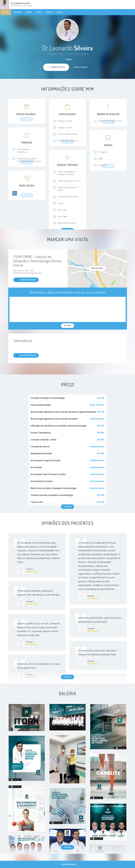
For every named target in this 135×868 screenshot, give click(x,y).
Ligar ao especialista (26, 280)
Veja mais (67, 506)
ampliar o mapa (97, 268)
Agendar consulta (67, 864)
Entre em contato (81, 67)
